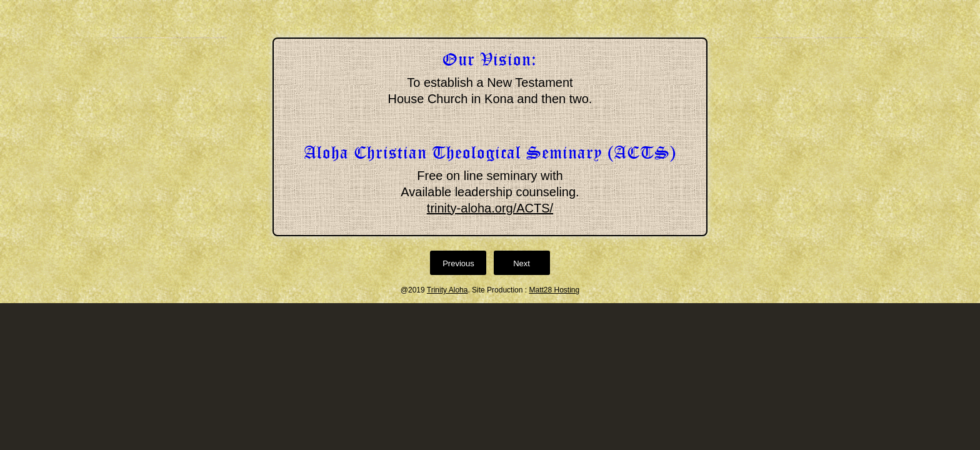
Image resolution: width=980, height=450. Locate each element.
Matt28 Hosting (554, 290)
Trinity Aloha (447, 290)
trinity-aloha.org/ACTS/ (490, 208)
